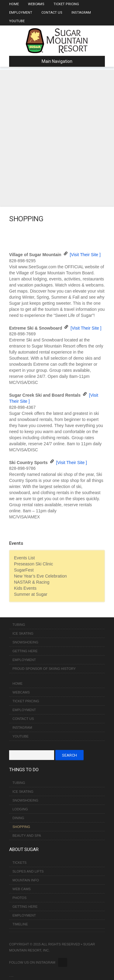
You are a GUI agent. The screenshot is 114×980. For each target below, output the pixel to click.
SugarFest (24, 570)
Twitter (63, 962)
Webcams (36, 4)
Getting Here (25, 651)
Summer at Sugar (31, 594)
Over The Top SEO (12, 977)
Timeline (20, 924)
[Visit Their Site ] (85, 255)
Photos (19, 898)
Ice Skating (23, 633)
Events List (24, 558)
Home (14, 4)
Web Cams (22, 889)
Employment (21, 13)
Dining (18, 818)
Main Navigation (43, 61)
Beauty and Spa (27, 836)
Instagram (81, 13)
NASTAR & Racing (32, 582)
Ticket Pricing (66, 4)
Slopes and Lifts (28, 871)
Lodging (20, 809)
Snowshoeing (25, 642)
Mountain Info (26, 880)
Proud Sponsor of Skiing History (44, 669)
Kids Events (25, 588)
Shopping (21, 827)
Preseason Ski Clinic (33, 564)
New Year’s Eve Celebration (40, 576)
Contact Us (52, 13)
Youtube (17, 21)
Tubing (19, 625)
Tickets (19, 863)
